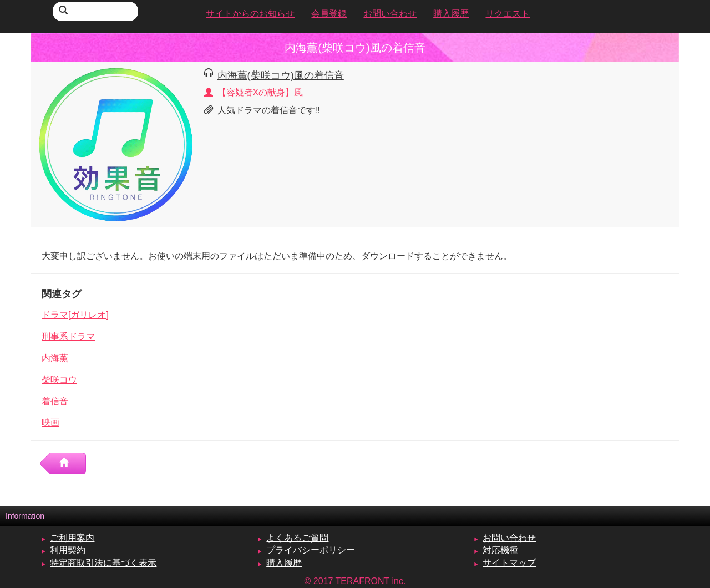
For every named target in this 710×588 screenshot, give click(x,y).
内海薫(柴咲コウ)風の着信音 (281, 75)
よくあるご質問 (297, 538)
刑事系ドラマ (68, 336)
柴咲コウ (59, 380)
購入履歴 (284, 563)
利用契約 (68, 550)
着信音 (55, 401)
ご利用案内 (72, 538)
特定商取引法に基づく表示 (103, 563)
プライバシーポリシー (311, 550)
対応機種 (500, 550)
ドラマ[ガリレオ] (75, 315)
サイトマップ (509, 563)
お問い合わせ (509, 538)
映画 (50, 422)
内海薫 (55, 358)
